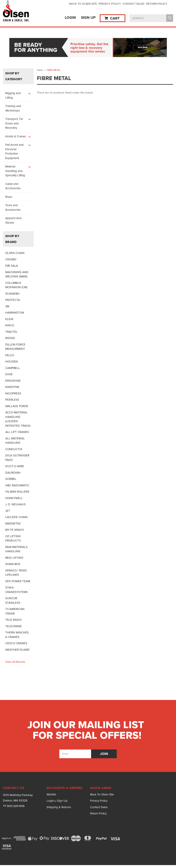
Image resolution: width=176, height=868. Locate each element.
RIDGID (10, 338)
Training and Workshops (13, 108)
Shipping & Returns (59, 807)
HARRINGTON (15, 313)
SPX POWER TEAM (18, 581)
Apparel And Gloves (13, 220)
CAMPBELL (13, 368)
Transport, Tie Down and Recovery (14, 123)
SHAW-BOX (13, 564)
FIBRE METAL (53, 70)
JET (8, 511)
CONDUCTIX (14, 449)
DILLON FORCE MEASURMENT (15, 347)
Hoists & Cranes (16, 136)
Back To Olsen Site (83, 4)
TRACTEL (11, 332)
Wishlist (51, 794)
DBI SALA (12, 266)
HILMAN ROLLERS (17, 492)
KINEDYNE (12, 387)
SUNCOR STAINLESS (13, 600)
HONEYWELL (14, 498)
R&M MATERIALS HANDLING (16, 549)
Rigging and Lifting (13, 95)
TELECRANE (13, 626)
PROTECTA (13, 300)
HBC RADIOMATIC (17, 485)
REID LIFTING (14, 558)
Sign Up (88, 18)
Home (40, 70)
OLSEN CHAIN (15, 253)
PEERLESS (12, 400)
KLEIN (9, 319)
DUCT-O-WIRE (15, 466)
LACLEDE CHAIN (16, 517)
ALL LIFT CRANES (17, 432)
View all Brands (15, 662)
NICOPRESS (13, 393)
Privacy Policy (110, 4)
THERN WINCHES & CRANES (17, 635)
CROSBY (11, 259)
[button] (88, 48)
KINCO (10, 325)
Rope (9, 197)
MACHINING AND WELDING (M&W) (17, 274)
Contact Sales (133, 4)
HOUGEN (12, 362)
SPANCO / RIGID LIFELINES (16, 573)
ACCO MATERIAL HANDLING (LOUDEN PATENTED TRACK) (18, 419)
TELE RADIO (13, 620)
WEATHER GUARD (18, 650)
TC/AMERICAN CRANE (15, 611)
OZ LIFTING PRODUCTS (13, 538)
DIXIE (9, 374)
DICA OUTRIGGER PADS (17, 458)
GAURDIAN (13, 473)
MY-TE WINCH (15, 530)
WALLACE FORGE (17, 406)
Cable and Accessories (13, 186)
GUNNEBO (12, 294)
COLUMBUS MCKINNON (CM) (16, 285)
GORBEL (11, 479)
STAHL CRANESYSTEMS (17, 590)
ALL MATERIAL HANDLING (15, 441)
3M (7, 306)
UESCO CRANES (16, 643)
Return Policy (157, 4)
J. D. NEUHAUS (15, 504)
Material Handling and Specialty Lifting (15, 171)
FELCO (10, 355)
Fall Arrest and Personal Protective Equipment (14, 151)
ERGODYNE (13, 381)
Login (70, 18)
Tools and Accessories (13, 207)
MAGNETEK (13, 523)
